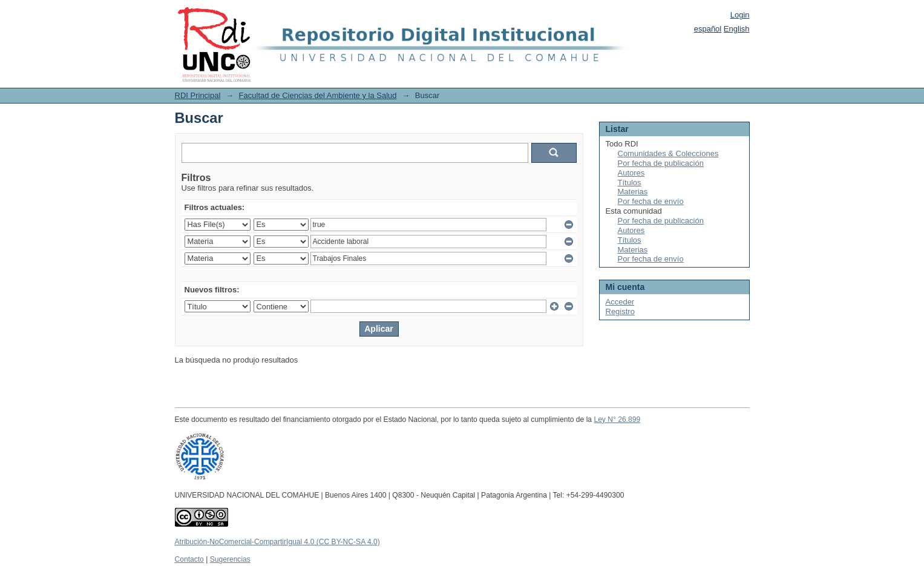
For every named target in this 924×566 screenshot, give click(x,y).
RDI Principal (198, 95)
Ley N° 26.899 (617, 420)
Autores (631, 173)
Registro (620, 311)
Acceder (620, 302)
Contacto (189, 559)
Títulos (630, 183)
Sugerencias (230, 559)
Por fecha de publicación (661, 163)
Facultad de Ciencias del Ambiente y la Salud (318, 95)
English (737, 29)
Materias (633, 192)
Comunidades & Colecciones (668, 153)
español (708, 29)
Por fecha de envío (651, 201)
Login (740, 15)
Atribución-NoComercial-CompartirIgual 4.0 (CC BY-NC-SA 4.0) (277, 542)
